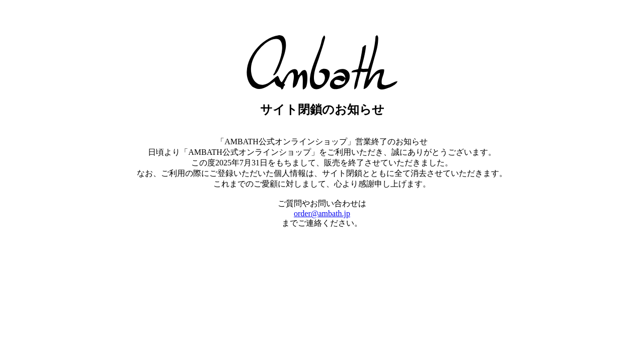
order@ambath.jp (322, 213)
